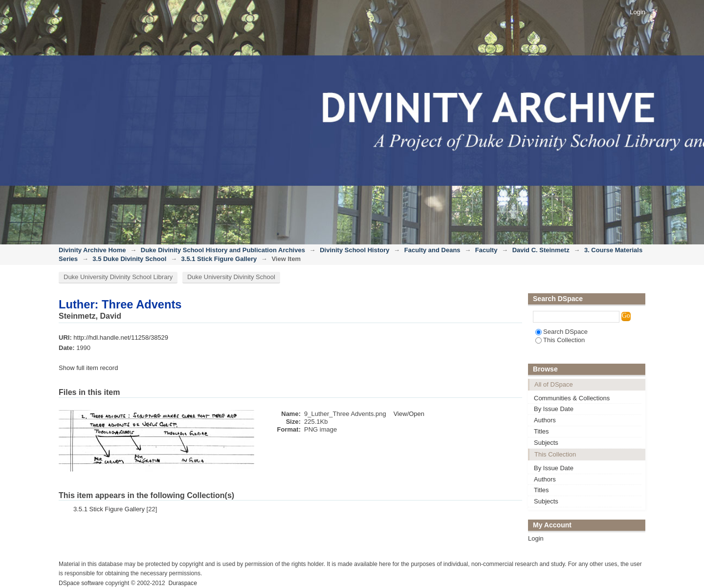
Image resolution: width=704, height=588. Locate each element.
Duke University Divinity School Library (118, 277)
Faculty (486, 250)
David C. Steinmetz (541, 250)
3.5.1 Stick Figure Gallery (219, 259)
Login (638, 12)
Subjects (546, 443)
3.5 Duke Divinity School (129, 259)
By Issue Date (554, 409)
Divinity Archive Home (92, 250)
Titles (541, 431)
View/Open (409, 414)
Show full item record (88, 368)
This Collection (560, 340)
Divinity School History (354, 250)
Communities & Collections (572, 398)
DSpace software (81, 583)
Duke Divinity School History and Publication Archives (223, 250)
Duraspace (182, 583)
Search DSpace (561, 332)
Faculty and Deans (432, 250)
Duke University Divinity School (231, 277)
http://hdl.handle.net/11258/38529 (121, 338)
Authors (545, 420)
